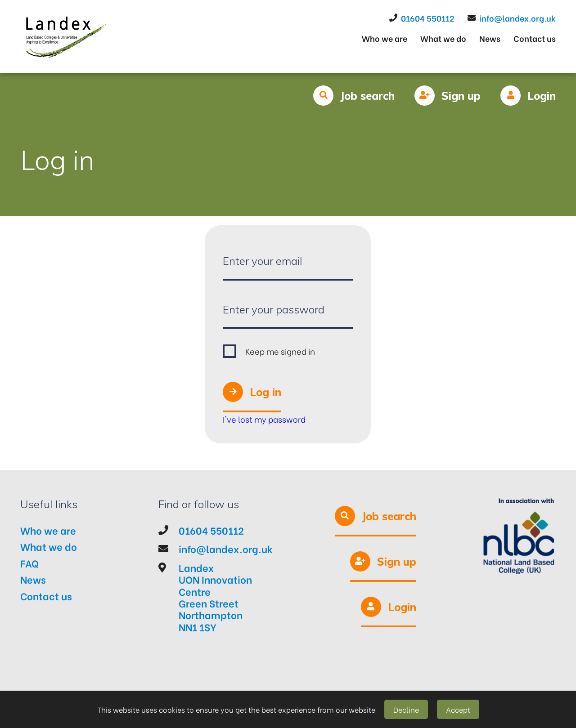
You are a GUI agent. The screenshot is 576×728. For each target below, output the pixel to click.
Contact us (535, 38)
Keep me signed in (280, 351)
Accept (458, 709)
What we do (443, 38)
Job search (367, 96)
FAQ (29, 563)
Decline (406, 709)
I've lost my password (264, 419)
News (490, 38)
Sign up (461, 96)
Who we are (385, 38)
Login (542, 96)
